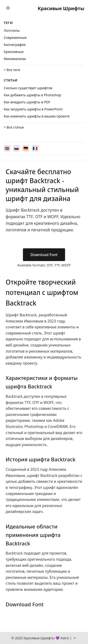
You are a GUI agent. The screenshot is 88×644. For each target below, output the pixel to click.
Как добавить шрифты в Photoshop (32, 95)
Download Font (44, 255)
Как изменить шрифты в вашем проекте (37, 116)
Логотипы (12, 30)
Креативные (14, 52)
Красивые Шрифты (61, 8)
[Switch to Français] (35, 148)
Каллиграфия (15, 45)
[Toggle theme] (8, 8)
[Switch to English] (7, 148)
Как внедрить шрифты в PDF (27, 102)
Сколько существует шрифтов (28, 88)
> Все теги (12, 70)
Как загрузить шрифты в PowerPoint (33, 109)
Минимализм (15, 59)
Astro (65, 638)
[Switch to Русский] (16, 148)
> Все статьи (14, 127)
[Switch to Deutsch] (26, 148)
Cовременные (15, 38)
